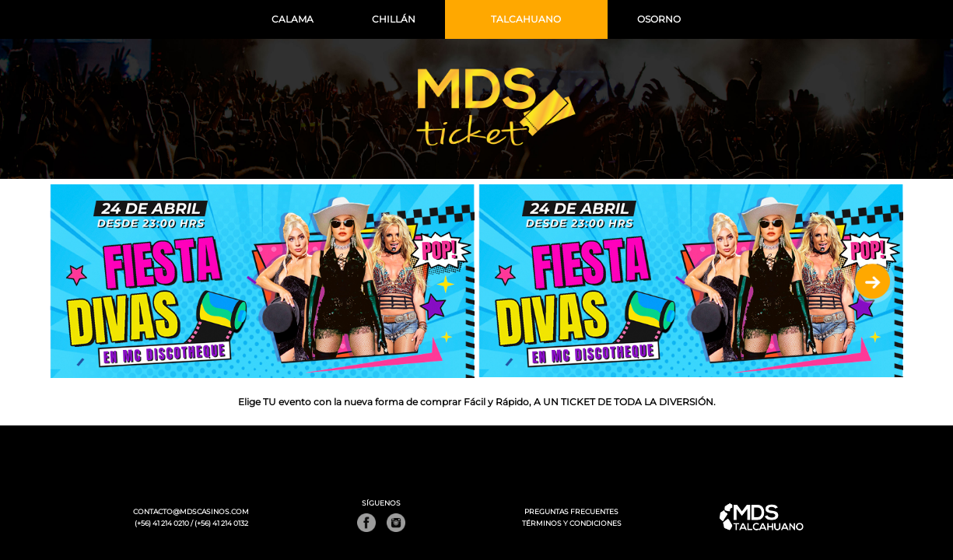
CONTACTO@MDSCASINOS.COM (191, 512)
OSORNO (659, 19)
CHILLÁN (394, 19)
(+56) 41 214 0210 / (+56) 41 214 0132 (191, 523)
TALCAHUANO (526, 19)
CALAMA (293, 19)
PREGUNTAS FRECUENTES (571, 512)
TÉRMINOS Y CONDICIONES (572, 523)
